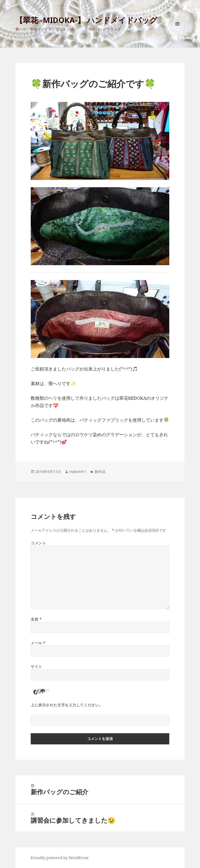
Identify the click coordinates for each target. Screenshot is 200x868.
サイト (36, 667)
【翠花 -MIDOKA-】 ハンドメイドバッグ (86, 20)
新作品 (100, 472)
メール (38, 643)
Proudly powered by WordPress (60, 858)
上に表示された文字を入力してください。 (67, 705)
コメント (38, 543)
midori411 (78, 472)
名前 (36, 619)
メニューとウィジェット (177, 31)
